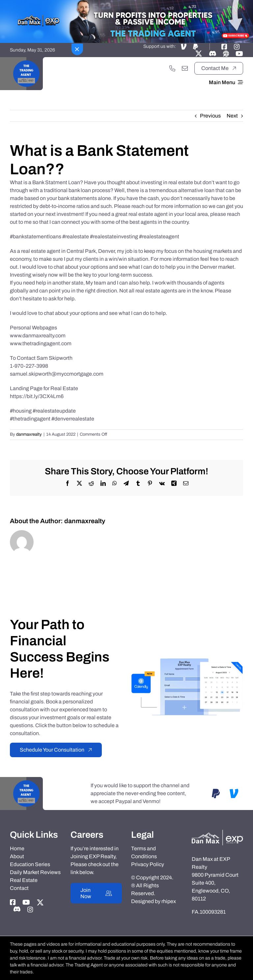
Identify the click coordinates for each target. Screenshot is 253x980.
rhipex (169, 901)
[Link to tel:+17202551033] (172, 68)
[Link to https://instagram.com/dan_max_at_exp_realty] (237, 47)
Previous (210, 116)
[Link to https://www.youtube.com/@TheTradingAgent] (239, 53)
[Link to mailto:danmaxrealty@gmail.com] (185, 68)
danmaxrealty (29, 434)
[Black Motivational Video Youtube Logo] (26, 60)
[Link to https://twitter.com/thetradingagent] (199, 53)
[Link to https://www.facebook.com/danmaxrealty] (224, 47)
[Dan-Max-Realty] (217, 832)
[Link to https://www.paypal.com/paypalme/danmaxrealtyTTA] (196, 47)
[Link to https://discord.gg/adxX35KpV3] (213, 53)
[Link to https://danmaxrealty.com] (226, 53)
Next (232, 116)
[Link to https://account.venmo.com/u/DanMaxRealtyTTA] (184, 47)
